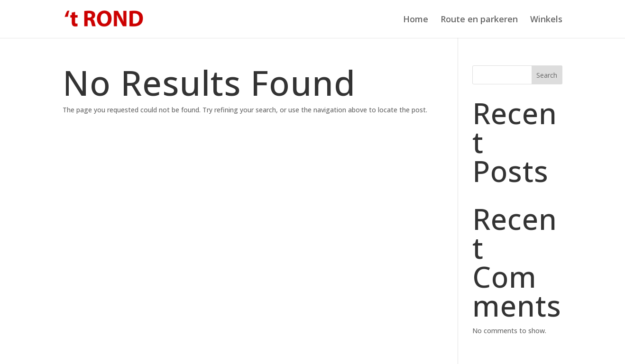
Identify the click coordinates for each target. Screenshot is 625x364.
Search (547, 75)
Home (416, 20)
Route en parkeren (479, 20)
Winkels (546, 20)
